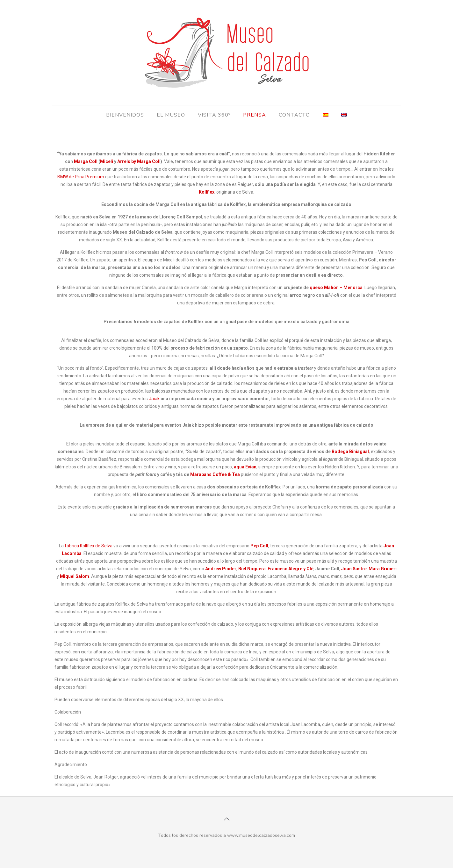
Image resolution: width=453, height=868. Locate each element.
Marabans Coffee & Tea (215, 474)
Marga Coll (86, 161)
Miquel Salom (75, 576)
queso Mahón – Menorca (336, 288)
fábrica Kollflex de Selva (89, 546)
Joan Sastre (354, 569)
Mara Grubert (383, 569)
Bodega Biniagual (350, 452)
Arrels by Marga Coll (139, 161)
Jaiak (154, 399)
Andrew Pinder (221, 569)
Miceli (107, 161)
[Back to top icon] (226, 819)
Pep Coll (259, 546)
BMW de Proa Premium (81, 177)
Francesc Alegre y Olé (291, 569)
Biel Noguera (252, 569)
